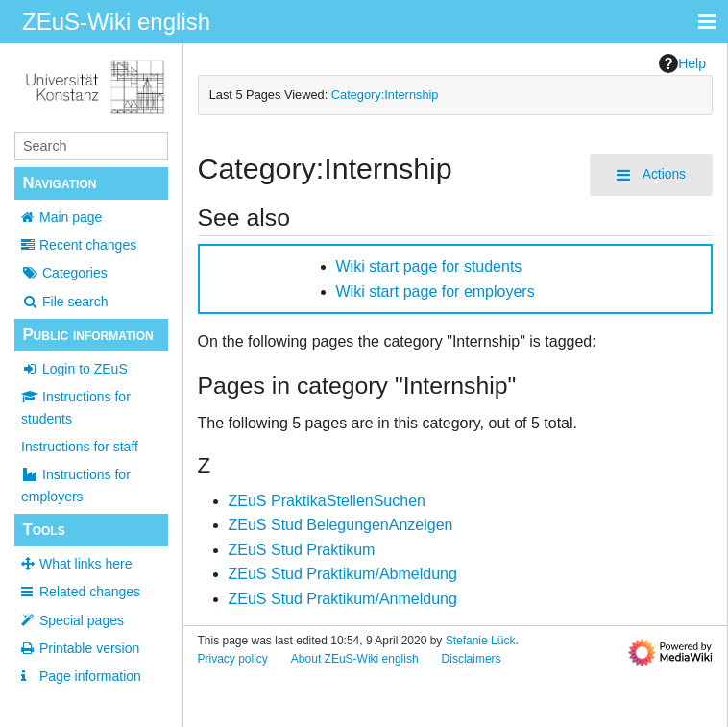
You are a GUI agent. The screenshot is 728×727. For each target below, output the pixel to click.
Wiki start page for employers (436, 291)
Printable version (89, 648)
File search (64, 302)
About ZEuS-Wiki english (355, 659)
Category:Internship (385, 95)
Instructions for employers (76, 485)
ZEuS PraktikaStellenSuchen (327, 501)
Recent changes (88, 245)
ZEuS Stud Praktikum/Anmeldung (343, 599)
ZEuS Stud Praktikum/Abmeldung (343, 574)
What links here (85, 564)
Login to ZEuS (74, 369)
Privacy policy (233, 659)
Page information (90, 676)
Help (682, 63)
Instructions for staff (80, 447)
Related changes (90, 592)
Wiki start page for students (429, 267)
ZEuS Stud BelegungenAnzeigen (341, 525)
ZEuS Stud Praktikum (302, 550)
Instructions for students (76, 407)
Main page (71, 217)
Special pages (82, 620)
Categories (64, 273)
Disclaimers (472, 659)
